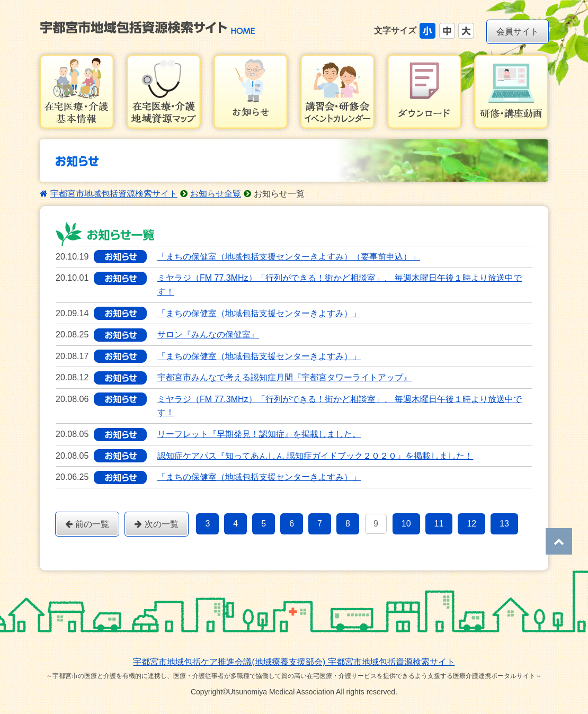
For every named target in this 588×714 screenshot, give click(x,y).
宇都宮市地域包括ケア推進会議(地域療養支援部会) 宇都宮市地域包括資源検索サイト (294, 662)
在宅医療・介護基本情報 (77, 92)
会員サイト (518, 32)
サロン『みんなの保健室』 (208, 334)
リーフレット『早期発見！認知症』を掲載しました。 (259, 434)
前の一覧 (87, 524)
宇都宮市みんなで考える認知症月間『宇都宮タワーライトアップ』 (284, 377)
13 (504, 524)
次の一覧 (157, 524)
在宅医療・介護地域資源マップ (164, 92)
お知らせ (251, 92)
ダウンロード (424, 92)
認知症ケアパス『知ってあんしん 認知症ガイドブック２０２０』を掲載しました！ (315, 456)
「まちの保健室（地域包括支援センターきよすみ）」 (259, 313)
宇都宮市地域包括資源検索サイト (114, 194)
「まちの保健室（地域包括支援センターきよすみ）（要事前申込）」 (289, 257)
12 (471, 524)
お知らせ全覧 (216, 194)
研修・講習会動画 (511, 92)
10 (406, 524)
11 (439, 524)
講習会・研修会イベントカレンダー (337, 92)
